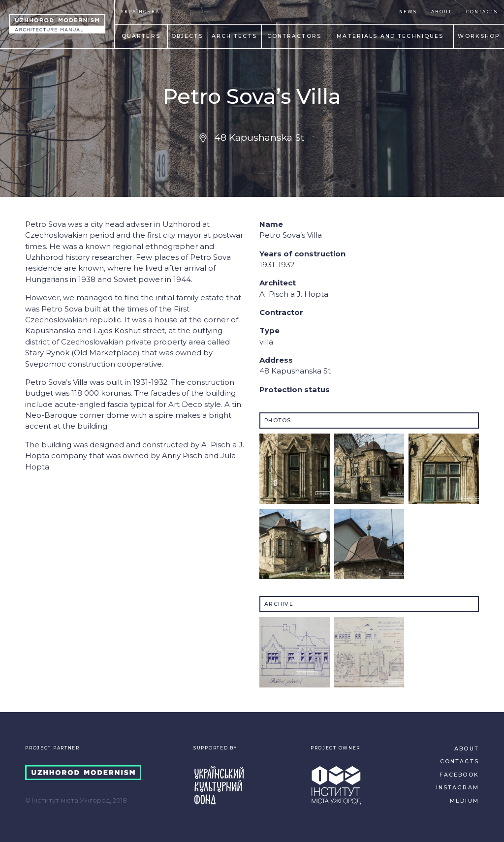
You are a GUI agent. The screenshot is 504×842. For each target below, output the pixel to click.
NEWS (408, 12)
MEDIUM (464, 801)
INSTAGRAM (457, 788)
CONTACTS (482, 12)
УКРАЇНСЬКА (140, 12)
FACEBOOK (459, 775)
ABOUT (441, 12)
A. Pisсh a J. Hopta (294, 294)
